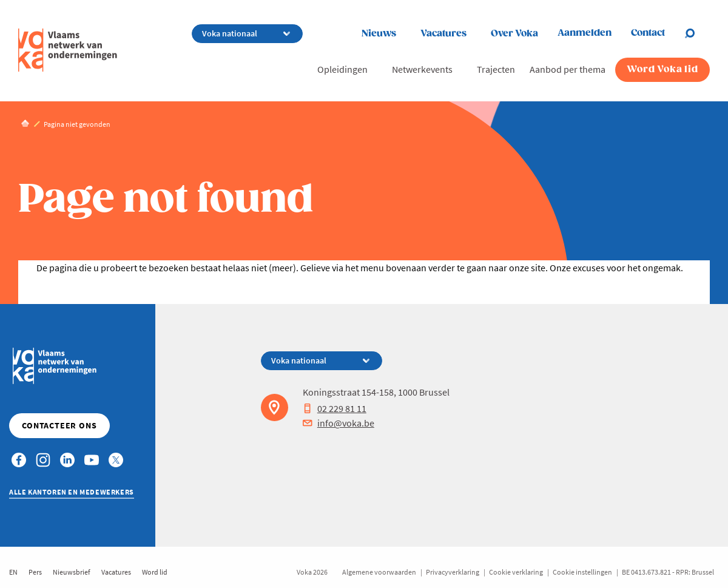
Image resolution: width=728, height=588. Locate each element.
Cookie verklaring (516, 572)
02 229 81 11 (335, 408)
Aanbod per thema (568, 69)
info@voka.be (339, 423)
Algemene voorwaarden (379, 572)
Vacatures (443, 34)
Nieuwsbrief (72, 572)
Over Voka (514, 34)
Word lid (155, 572)
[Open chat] (697, 33)
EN (13, 572)
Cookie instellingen (582, 572)
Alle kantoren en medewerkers (72, 492)
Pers (35, 572)
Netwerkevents (422, 69)
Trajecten (496, 69)
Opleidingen (342, 69)
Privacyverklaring (453, 572)
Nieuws (379, 34)
